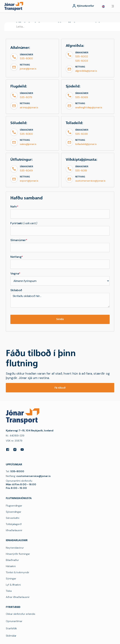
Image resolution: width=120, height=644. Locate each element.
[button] (103, 7)
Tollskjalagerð (14, 524)
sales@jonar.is (28, 144)
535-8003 (82, 61)
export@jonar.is (29, 181)
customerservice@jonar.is (90, 181)
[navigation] (15, 6)
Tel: (15, 471)
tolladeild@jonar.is (86, 144)
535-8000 (26, 58)
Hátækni (11, 566)
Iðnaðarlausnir (14, 530)
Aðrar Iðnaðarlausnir (18, 597)
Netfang (17, 257)
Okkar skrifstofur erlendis (21, 614)
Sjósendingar (14, 512)
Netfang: (28, 476)
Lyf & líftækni (13, 585)
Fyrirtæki (24, 223)
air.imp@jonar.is (29, 107)
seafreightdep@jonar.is (89, 107)
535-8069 (82, 97)
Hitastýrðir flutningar (18, 554)
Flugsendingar (14, 506)
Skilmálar (11, 636)
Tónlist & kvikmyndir (18, 572)
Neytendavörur (15, 548)
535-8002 (82, 56)
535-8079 (26, 97)
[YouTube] (22, 450)
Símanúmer (19, 240)
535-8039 (81, 134)
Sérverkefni (13, 518)
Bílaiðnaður (12, 560)
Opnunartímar (14, 621)
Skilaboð (16, 290)
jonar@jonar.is (28, 69)
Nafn (14, 207)
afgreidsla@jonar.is (86, 71)
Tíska (9, 591)
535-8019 (81, 171)
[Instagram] (15, 450)
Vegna (15, 274)
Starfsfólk (11, 628)
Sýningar (11, 579)
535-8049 (26, 171)
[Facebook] (8, 450)
